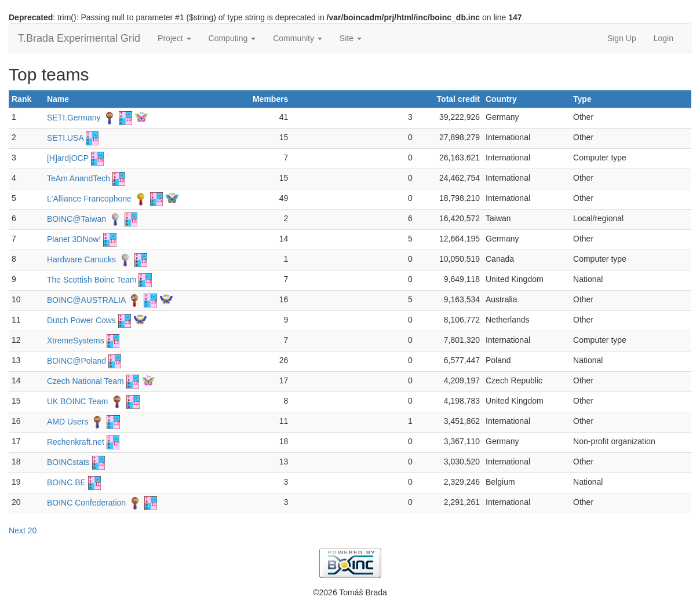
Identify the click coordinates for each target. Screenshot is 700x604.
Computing (232, 38)
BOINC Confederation (86, 503)
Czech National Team (85, 381)
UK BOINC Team (78, 401)
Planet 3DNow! (74, 239)
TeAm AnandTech (79, 178)
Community (298, 38)
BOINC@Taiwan (76, 219)
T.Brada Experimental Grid (79, 38)
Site (351, 38)
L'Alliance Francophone (89, 199)
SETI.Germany (74, 118)
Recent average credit (370, 99)
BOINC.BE (66, 482)
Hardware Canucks (81, 259)
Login (663, 38)
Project (174, 38)
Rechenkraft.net (76, 442)
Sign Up (622, 38)
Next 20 (23, 530)
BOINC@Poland (76, 361)
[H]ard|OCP (68, 158)
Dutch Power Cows (81, 320)
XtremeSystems (76, 341)
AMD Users (68, 422)
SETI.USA (65, 138)
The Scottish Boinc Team (92, 280)
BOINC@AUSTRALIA (86, 300)
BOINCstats (68, 462)
